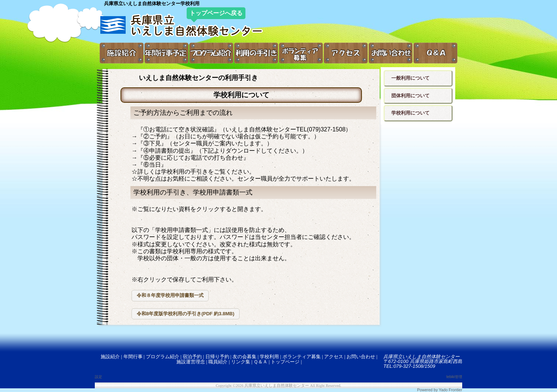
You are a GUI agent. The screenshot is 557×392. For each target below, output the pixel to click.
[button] (170, 296)
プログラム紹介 (163, 357)
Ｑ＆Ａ (260, 362)
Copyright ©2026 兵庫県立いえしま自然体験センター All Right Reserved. (278, 386)
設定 (98, 377)
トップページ (285, 362)
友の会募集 (245, 357)
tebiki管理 (454, 377)
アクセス (334, 357)
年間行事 (133, 357)
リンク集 (241, 362)
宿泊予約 (192, 357)
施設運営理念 (191, 362)
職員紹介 (218, 362)
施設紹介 (110, 357)
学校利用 (269, 357)
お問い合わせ (361, 357)
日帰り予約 (217, 357)
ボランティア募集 (302, 357)
